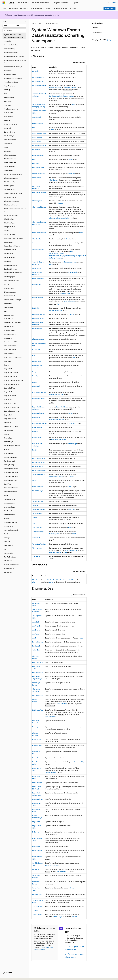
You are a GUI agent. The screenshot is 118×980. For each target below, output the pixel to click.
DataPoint (36, 308)
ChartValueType (38, 695)
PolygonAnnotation (70, 88)
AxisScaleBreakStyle (39, 133)
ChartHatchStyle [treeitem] (10, 190)
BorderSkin (36, 149)
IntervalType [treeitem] (8, 338)
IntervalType (36, 758)
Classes (95, 27)
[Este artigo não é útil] (110, 40)
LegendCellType (38, 799)
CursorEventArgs (38, 249)
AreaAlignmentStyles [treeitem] (11, 82)
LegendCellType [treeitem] (10, 388)
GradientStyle (37, 739)
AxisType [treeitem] (7, 120)
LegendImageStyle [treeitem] (10, 396)
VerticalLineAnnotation (40, 544)
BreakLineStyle (37, 646)
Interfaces (96, 30)
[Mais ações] (85, 23)
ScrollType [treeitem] (8, 484)
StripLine (35, 505)
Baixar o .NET (109, 8)
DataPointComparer (39, 318)
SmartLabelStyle (38, 491)
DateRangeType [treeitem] (10, 277)
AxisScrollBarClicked (56, 477)
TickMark (35, 517)
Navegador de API (52, 23)
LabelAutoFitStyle (50, 773)
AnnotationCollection (39, 77)
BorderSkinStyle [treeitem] (9, 132)
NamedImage (37, 438)
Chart (74, 105)
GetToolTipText (54, 534)
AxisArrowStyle (37, 626)
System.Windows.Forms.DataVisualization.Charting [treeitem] (13, 36)
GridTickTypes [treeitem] (9, 315)
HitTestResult (37, 362)
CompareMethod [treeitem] (10, 227)
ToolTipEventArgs (38, 532)
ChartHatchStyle (38, 673)
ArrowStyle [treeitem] (8, 90)
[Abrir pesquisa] (109, 3)
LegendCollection (38, 413)
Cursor (35, 243)
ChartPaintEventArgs (39, 233)
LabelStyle (36, 376)
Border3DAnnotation (39, 145)
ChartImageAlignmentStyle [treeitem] (13, 193)
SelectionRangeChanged (73, 256)
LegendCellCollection (39, 392)
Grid (34, 355)
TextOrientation (37, 907)
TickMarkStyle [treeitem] (9, 545)
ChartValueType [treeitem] (9, 223)
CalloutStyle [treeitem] (8, 144)
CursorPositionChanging (57, 256)
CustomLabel (37, 268)
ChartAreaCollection (39, 174)
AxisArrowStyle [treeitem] (9, 97)
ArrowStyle (36, 622)
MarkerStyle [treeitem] (8, 438)
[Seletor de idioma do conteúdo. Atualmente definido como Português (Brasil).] (11, 977)
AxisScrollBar (37, 141)
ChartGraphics (37, 201)
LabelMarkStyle (37, 783)
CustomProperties (38, 278)
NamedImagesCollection (59, 440)
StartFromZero (37, 894)
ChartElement (37, 178)
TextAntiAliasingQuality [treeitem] (12, 530)
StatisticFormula (64, 293)
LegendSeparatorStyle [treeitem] (11, 411)
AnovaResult (36, 117)
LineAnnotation (37, 427)
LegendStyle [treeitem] (8, 415)
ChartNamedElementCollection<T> (61, 218)
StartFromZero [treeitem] (9, 511)
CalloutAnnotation (38, 156)
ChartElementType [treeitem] (10, 182)
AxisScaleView (37, 137)
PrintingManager (38, 466)
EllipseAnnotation (38, 339)
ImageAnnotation (38, 372)
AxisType (35, 638)
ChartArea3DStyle (38, 168)
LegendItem (36, 417)
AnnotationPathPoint (39, 85)
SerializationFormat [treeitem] (11, 492)
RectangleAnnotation (39, 470)
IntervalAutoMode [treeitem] (10, 334)
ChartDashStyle (37, 662)
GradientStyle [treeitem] (9, 307)
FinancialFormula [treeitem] (10, 296)
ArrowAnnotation (38, 123)
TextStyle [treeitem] (7, 538)
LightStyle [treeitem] (7, 423)
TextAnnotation (37, 513)
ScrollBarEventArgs (39, 474)
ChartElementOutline (39, 192)
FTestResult (36, 349)
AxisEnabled (36, 630)
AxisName (36, 634)
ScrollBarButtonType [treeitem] (11, 476)
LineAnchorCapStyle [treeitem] (11, 426)
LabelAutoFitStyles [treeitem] (10, 346)
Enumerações (97, 33)
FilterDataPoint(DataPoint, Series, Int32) (60, 580)
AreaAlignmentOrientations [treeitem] (13, 78)
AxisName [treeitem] (8, 105)
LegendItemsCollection (57, 419)
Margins (35, 431)
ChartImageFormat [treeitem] (10, 197)
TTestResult (36, 538)
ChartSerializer (37, 239)
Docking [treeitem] (7, 284)
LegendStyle (36, 822)
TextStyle (35, 911)
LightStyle (36, 832)
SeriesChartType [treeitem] (10, 499)
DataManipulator (38, 297)
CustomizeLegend (70, 262)
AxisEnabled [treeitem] (8, 101)
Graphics (60, 203)
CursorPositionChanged (57, 254)
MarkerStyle (36, 847)
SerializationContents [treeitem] (11, 488)
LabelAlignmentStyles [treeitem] (11, 342)
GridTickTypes (37, 745)
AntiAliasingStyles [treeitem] (10, 74)
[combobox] (14, 26)
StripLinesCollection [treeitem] (11, 522)
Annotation (36, 71)
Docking (35, 727)
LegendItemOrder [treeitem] (10, 403)
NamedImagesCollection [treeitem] (12, 446)
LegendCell (36, 386)
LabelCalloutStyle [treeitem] (10, 350)
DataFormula (37, 285)
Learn (34, 23)
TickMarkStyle (37, 915)
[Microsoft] (4, 3)
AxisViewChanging (55, 552)
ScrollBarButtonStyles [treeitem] (11, 472)
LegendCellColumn (39, 399)
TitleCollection (37, 528)
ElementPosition (38, 328)
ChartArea (36, 164)
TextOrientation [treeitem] (9, 534)
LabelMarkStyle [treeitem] (9, 353)
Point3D (35, 450)
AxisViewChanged (71, 550)
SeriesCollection (38, 487)
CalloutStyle (36, 650)
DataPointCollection (56, 310)
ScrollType (36, 869)
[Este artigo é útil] (108, 40)
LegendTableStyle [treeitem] (10, 419)
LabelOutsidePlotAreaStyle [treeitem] (13, 357)
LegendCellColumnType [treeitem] (12, 384)
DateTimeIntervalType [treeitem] (11, 280)
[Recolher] (26, 22)
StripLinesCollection (39, 509)
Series (34, 481)
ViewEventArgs (37, 548)
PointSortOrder (37, 851)
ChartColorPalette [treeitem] (10, 163)
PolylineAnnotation (55, 88)
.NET (41, 23)
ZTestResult (36, 556)
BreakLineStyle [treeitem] (9, 136)
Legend (35, 382)
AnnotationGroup (38, 81)
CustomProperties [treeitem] (10, 250)
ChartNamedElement (39, 207)
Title (34, 524)
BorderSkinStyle (38, 642)
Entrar (113, 3)
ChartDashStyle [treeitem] (9, 167)
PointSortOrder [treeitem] (9, 453)
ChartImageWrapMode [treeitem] (12, 201)
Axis (34, 127)
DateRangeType (38, 710)
